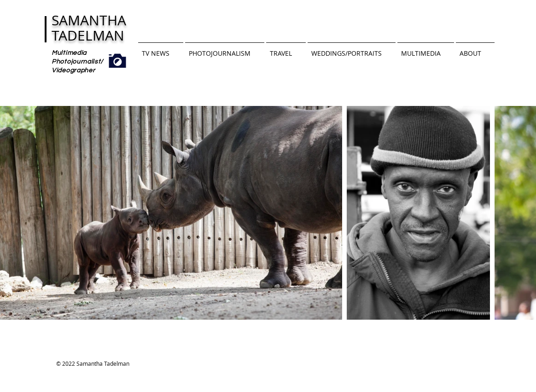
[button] (161, 49)
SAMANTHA (89, 20)
